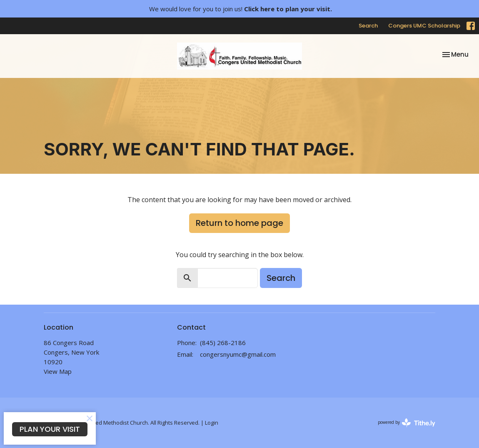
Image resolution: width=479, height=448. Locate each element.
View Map (58, 371)
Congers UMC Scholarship (424, 26)
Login (212, 423)
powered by (407, 423)
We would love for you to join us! (241, 9)
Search (368, 26)
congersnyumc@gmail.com (238, 354)
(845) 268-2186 (223, 343)
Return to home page (239, 223)
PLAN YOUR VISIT (50, 429)
